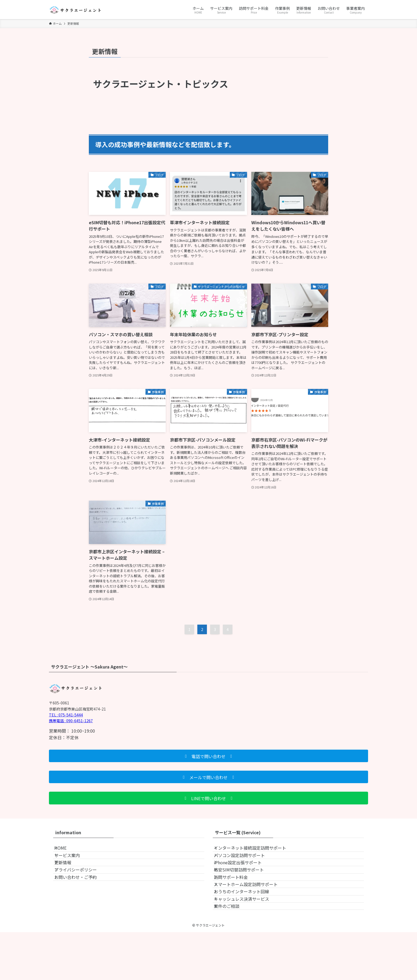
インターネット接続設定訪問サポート (255, 850)
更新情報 (68, 876)
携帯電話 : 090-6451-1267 (71, 721)
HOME (66, 850)
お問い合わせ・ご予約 (81, 901)
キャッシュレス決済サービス (247, 939)
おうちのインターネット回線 (247, 926)
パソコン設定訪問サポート (245, 863)
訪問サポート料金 (236, 901)
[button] (208, 756)
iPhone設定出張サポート (243, 876)
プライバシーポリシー (81, 888)
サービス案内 (72, 863)
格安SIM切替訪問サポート (244, 888)
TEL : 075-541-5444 (66, 715)
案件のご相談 (232, 951)
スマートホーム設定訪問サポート (251, 913)
